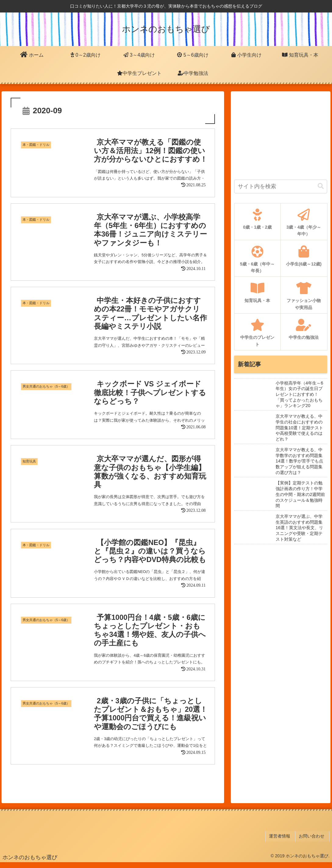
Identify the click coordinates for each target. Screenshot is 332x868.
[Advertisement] (281, 133)
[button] (321, 186)
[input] (281, 186)
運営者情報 (284, 843)
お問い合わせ (313, 843)
